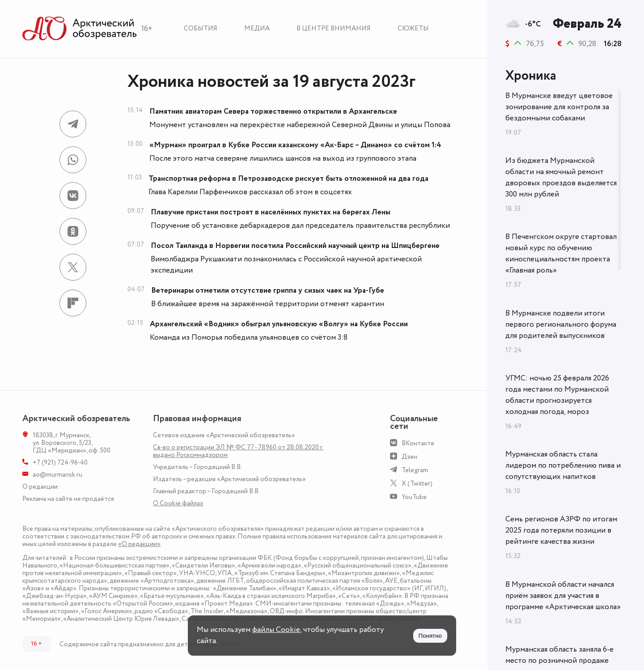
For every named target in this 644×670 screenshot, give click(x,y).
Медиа (257, 28)
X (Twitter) (417, 484)
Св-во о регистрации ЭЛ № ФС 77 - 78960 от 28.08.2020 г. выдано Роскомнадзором (238, 451)
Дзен (409, 457)
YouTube (414, 497)
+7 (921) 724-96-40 (60, 463)
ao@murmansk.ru (57, 475)
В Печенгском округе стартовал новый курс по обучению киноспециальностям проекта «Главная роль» (561, 254)
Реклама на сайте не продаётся (68, 499)
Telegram (415, 470)
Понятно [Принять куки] (430, 636)
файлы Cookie (276, 630)
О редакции (40, 487)
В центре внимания (334, 28)
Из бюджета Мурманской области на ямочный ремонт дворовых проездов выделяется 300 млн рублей (561, 177)
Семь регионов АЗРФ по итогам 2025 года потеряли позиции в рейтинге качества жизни (561, 530)
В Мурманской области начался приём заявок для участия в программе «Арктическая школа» (563, 596)
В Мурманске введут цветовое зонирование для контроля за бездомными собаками (559, 107)
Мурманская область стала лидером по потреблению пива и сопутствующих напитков (563, 465)
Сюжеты (413, 28)
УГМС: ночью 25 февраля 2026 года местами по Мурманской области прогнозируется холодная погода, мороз (557, 395)
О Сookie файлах (178, 503)
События (201, 28)
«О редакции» (139, 544)
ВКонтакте (418, 443)
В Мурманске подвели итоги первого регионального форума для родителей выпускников (561, 324)
